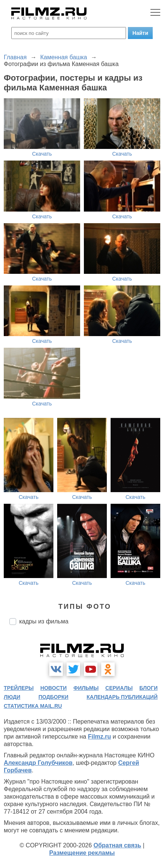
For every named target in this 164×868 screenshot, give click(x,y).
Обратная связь (118, 845)
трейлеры (19, 688)
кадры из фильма (44, 621)
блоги (149, 688)
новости (53, 688)
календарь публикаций (122, 697)
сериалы (119, 688)
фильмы (86, 688)
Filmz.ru (99, 737)
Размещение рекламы (82, 853)
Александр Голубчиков (38, 763)
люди (12, 697)
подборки (53, 697)
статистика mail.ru (33, 706)
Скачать (42, 154)
